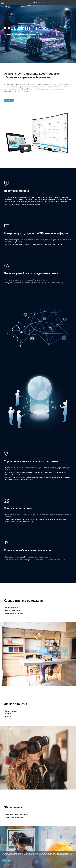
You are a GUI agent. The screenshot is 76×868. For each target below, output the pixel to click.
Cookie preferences (8, 865)
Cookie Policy (5, 856)
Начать (9, 100)
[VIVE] (38, 3)
